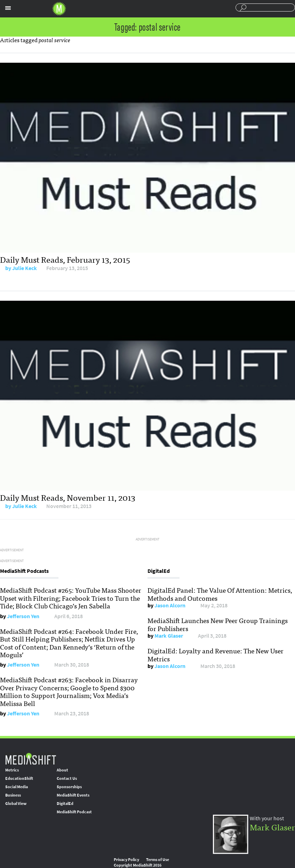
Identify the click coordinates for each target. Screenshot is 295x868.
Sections (8, 8)
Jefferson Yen (23, 616)
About (62, 770)
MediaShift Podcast (74, 812)
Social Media (17, 787)
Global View (16, 804)
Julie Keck (25, 268)
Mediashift (59, 9)
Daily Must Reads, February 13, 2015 (65, 259)
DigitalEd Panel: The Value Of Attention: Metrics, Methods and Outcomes (220, 594)
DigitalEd (65, 804)
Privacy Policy (126, 860)
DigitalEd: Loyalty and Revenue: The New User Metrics (216, 654)
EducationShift (19, 778)
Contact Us (67, 778)
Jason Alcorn (170, 605)
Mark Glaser (169, 636)
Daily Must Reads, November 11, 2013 (68, 497)
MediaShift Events (73, 795)
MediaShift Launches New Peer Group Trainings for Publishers (218, 624)
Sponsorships (69, 787)
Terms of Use (158, 860)
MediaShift (31, 758)
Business (13, 795)
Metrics (12, 770)
